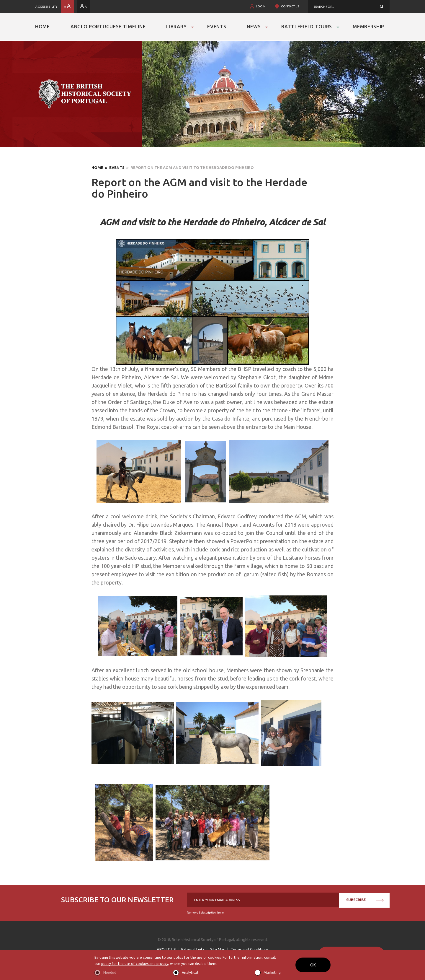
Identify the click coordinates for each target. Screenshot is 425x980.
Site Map (218, 949)
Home (42, 27)
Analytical (190, 972)
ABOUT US (166, 949)
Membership (368, 27)
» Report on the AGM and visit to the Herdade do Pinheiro (189, 167)
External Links (193, 949)
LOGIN (261, 6)
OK (313, 965)
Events (217, 27)
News (254, 27)
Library (176, 27)
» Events (114, 167)
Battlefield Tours (307, 27)
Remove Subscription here (205, 913)
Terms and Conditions (250, 949)
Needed (110, 972)
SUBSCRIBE (365, 900)
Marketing (272, 972)
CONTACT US (290, 6)
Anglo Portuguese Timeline (108, 27)
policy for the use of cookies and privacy (135, 964)
